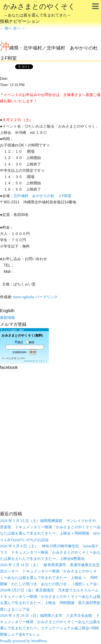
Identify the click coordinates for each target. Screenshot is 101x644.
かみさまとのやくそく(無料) (22, 335)
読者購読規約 (20, 352)
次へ (19, 28)
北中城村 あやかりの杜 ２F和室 (43, 196)
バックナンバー (15, 358)
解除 (30, 342)
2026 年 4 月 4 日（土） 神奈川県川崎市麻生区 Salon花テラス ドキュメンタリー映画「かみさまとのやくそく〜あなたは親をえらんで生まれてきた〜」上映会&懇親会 (50, 552)
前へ (6, 28)
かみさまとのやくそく (39, 11)
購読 (19, 342)
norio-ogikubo (24, 297)
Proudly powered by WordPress (24, 641)
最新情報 (7, 318)
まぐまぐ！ (41, 361)
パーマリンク (47, 297)
